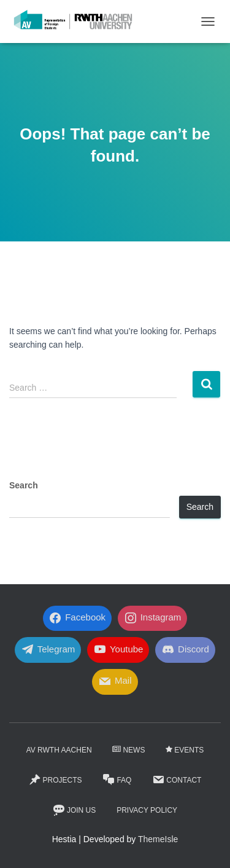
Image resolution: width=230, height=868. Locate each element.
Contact (177, 780)
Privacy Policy (147, 810)
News (128, 750)
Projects (56, 780)
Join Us (74, 810)
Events (185, 750)
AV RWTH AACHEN (59, 750)
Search (24, 485)
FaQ (117, 780)
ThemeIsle (158, 839)
